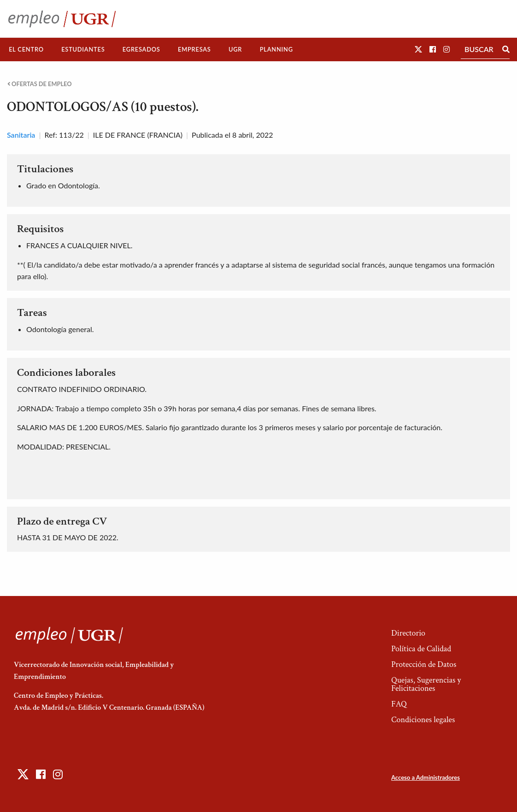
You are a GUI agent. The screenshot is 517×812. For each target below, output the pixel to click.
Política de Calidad (421, 649)
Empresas (194, 49)
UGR (235, 49)
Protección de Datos (424, 664)
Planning (276, 49)
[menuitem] (26, 50)
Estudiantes (83, 49)
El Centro (26, 49)
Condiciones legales (423, 720)
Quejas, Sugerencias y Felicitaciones (426, 684)
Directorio (408, 633)
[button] (418, 49)
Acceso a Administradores (426, 777)
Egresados (141, 49)
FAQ (399, 704)
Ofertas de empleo (40, 84)
